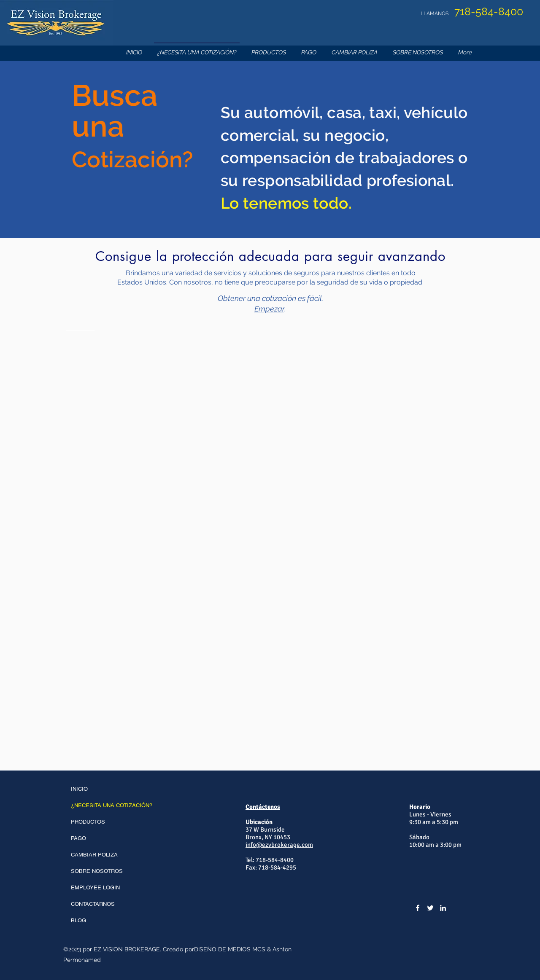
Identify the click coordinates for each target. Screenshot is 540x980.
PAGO (78, 838)
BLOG (78, 920)
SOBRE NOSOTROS (97, 871)
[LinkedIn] (443, 908)
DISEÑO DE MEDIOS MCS (230, 949)
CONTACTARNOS (93, 904)
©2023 (72, 949)
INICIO (79, 789)
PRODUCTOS (88, 822)
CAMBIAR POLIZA (94, 855)
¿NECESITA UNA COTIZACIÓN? (112, 805)
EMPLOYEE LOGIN (95, 887)
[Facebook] (418, 908)
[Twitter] (430, 908)
